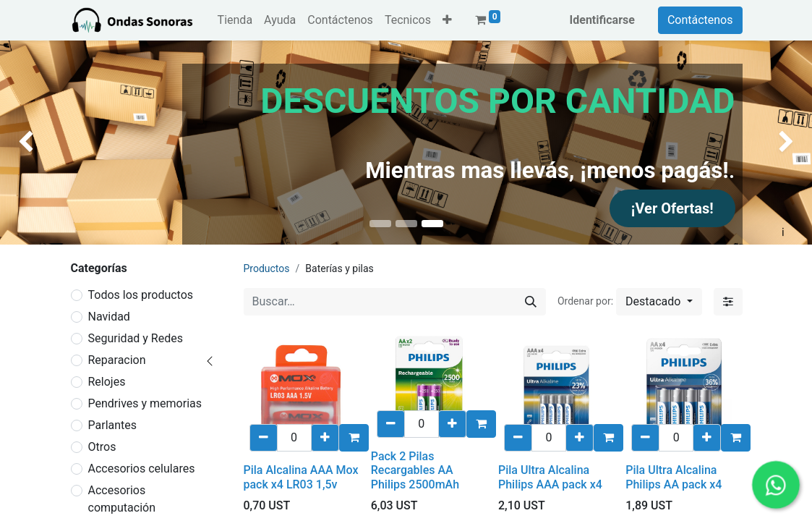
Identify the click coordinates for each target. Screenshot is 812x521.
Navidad (109, 317)
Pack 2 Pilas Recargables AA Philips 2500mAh (415, 470)
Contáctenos (700, 20)
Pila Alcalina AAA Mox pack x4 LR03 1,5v (301, 477)
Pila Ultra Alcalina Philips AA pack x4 (674, 477)
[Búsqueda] (531, 302)
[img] (33, 143)
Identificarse (602, 20)
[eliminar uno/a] (264, 438)
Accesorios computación (122, 499)
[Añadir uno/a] (325, 438)
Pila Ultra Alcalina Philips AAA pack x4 (550, 477)
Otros (102, 447)
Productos (267, 268)
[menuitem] (235, 20)
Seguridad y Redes (136, 338)
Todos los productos (141, 295)
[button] (447, 20)
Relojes (107, 382)
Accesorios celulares (142, 469)
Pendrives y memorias (145, 403)
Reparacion (117, 360)
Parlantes (113, 425)
